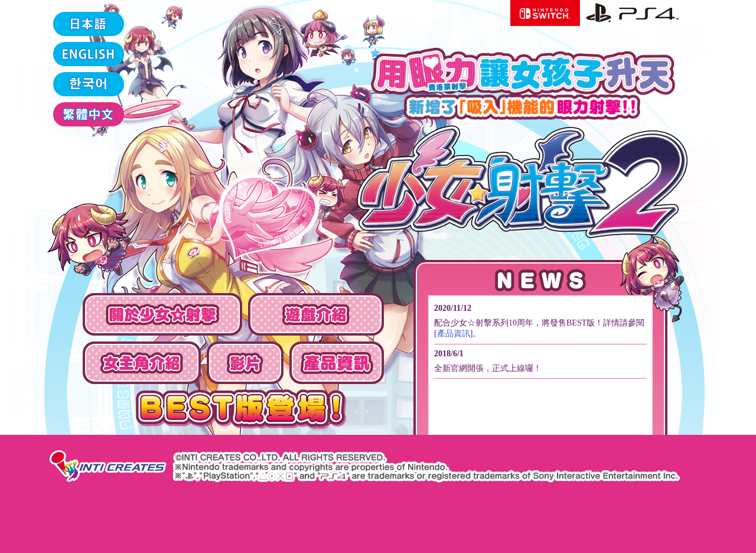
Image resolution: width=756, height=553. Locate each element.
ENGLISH (89, 54)
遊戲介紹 (316, 314)
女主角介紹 (142, 363)
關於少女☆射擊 (162, 314)
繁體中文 (89, 114)
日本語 (89, 24)
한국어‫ (89, 84)
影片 (245, 363)
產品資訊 (337, 363)
